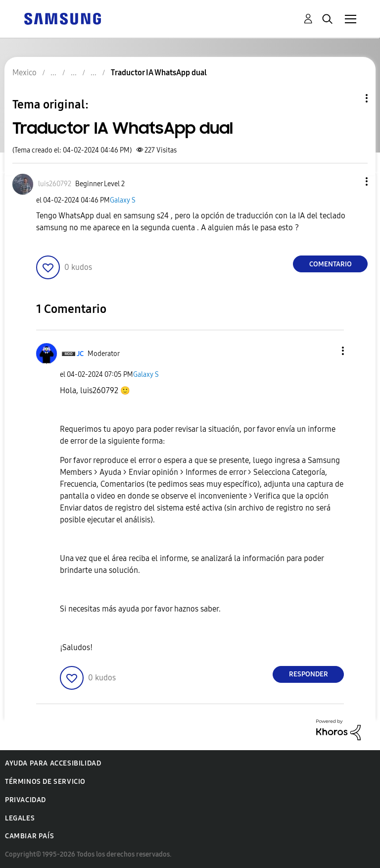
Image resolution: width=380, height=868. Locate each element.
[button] (350, 181)
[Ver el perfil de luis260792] (55, 184)
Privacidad (25, 800)
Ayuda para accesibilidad (53, 763)
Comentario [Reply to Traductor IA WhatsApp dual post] (331, 264)
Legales (20, 818)
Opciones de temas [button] (350, 98)
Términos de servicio (45, 782)
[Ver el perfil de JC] (80, 354)
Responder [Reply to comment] (309, 674)
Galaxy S (123, 200)
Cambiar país (29, 836)
